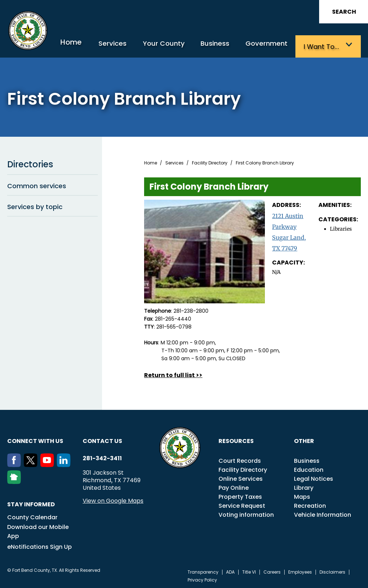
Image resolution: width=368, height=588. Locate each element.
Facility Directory (210, 162)
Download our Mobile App (38, 530)
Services (132, 46)
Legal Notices (314, 477)
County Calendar (32, 516)
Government (273, 46)
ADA (230, 571)
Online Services (241, 477)
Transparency (203, 571)
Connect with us (35, 440)
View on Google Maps (113, 499)
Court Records (240, 459)
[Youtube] (49, 463)
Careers (272, 571)
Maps (302, 495)
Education (309, 468)
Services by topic (52, 205)
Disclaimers (332, 571)
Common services (52, 184)
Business (226, 46)
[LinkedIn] (65, 463)
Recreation (310, 504)
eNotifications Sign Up (40, 545)
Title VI (249, 571)
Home (94, 45)
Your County (179, 46)
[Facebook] (15, 463)
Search (344, 12)
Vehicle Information (323, 513)
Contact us (102, 440)
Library (304, 486)
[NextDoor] (15, 480)
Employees (300, 571)
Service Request (242, 504)
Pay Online (234, 486)
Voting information (246, 513)
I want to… (324, 46)
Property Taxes (240, 495)
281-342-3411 (102, 457)
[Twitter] (32, 463)
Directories (52, 163)
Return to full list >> (173, 374)
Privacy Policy (202, 579)
